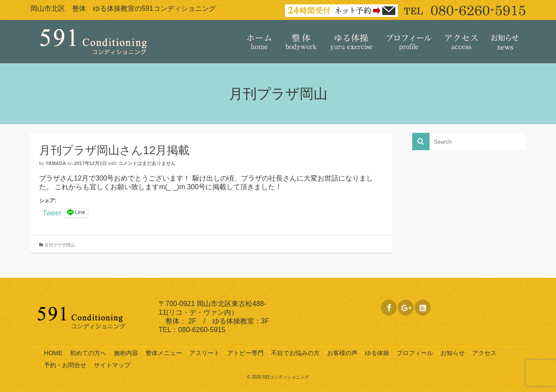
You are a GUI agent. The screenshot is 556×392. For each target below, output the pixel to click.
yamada (56, 163)
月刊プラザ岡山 (60, 245)
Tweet (52, 213)
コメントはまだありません (147, 163)
